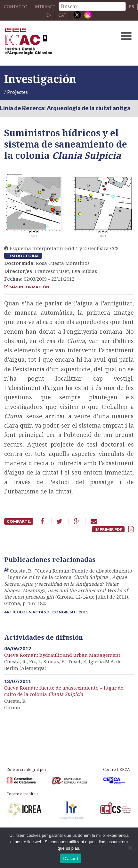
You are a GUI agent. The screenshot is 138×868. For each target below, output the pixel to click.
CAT (62, 15)
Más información (27, 287)
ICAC (55, 43)
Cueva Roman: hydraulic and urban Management (62, 655)
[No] (130, 848)
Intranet (45, 7)
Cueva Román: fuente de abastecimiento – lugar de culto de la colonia (64, 691)
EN (49, 15)
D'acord (70, 859)
